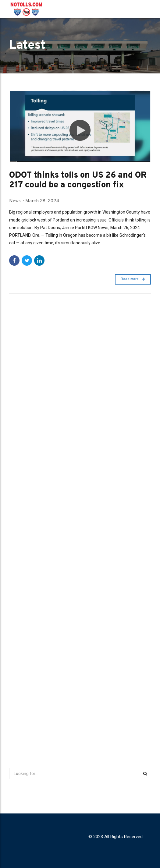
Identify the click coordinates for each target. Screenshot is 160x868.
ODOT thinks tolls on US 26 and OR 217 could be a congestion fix (80, 181)
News (15, 201)
